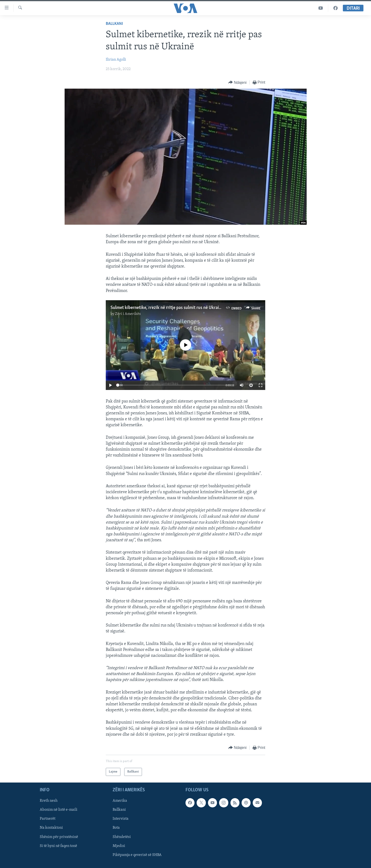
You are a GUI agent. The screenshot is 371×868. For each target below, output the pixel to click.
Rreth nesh (49, 801)
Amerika (120, 801)
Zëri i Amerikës (128, 314)
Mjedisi (119, 846)
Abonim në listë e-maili (59, 810)
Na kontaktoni (51, 828)
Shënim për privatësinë (59, 837)
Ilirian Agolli (116, 60)
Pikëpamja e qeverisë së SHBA (137, 855)
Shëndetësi (122, 837)
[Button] (237, 83)
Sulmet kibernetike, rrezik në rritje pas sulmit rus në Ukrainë (167, 308)
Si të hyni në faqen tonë (58, 846)
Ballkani (114, 24)
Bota (116, 828)
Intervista (121, 819)
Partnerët (48, 819)
